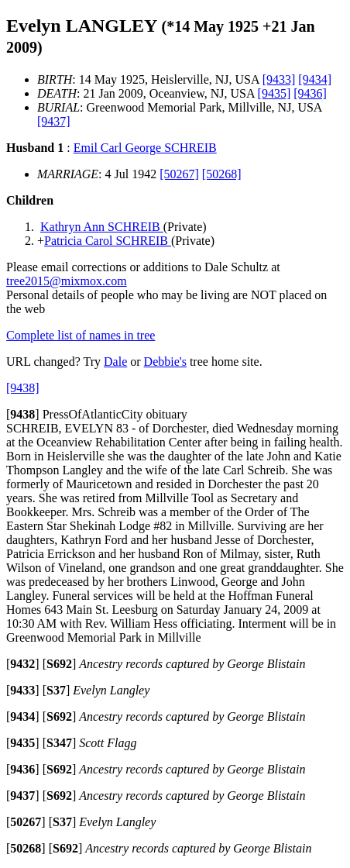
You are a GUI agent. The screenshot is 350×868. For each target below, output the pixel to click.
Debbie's (165, 362)
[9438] (23, 388)
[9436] (310, 93)
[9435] (275, 93)
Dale (115, 362)
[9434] (315, 79)
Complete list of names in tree (81, 335)
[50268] (222, 174)
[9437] (54, 121)
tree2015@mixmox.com (67, 281)
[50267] (179, 174)
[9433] (279, 79)
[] (23, 414)
